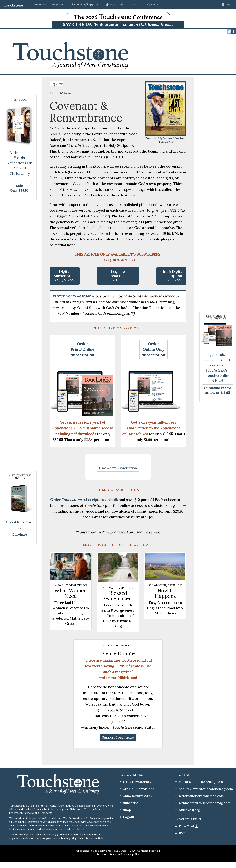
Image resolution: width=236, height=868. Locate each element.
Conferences (37, 5)
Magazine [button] (59, 5)
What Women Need (71, 593)
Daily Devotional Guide (141, 782)
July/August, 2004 (168, 138)
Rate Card (187, 826)
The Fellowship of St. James (110, 851)
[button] (86, 5)
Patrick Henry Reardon (72, 296)
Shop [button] (137, 5)
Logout (129, 817)
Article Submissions (139, 789)
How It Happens (165, 593)
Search (154, 5)
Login (228, 5)
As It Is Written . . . (62, 93)
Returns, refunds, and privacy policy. (118, 854)
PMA (182, 833)
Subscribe (131, 803)
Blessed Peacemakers (118, 596)
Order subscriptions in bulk (84, 500)
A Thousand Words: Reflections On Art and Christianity (20, 163)
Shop (127, 810)
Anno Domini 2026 (137, 796)
